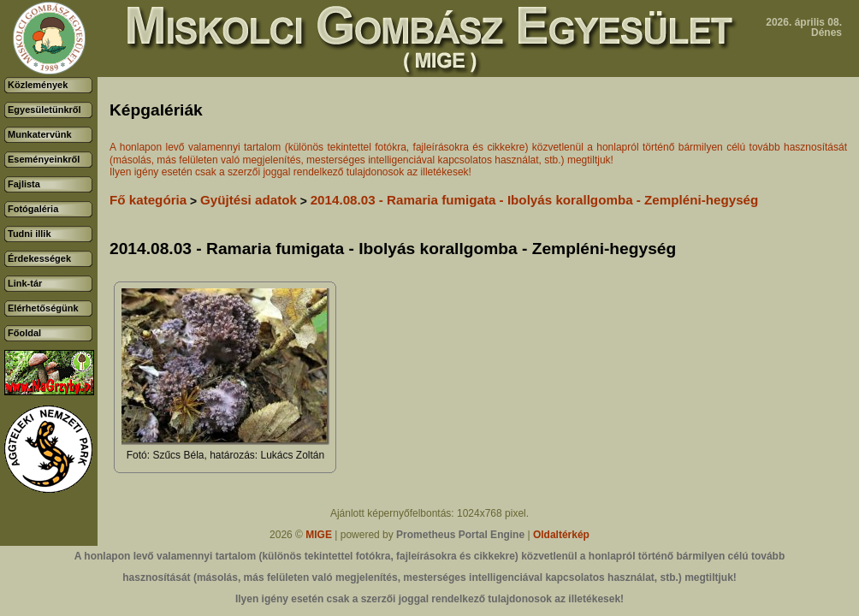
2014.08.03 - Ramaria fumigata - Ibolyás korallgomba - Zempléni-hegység (535, 200)
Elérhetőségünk (43, 308)
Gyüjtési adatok (249, 200)
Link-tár (25, 283)
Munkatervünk (40, 134)
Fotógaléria (33, 209)
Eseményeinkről (44, 159)
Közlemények (38, 85)
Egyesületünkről (44, 110)
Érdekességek (39, 258)
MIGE (319, 535)
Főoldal (24, 333)
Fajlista (24, 184)
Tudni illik (30, 234)
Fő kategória (148, 200)
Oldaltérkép (561, 535)
